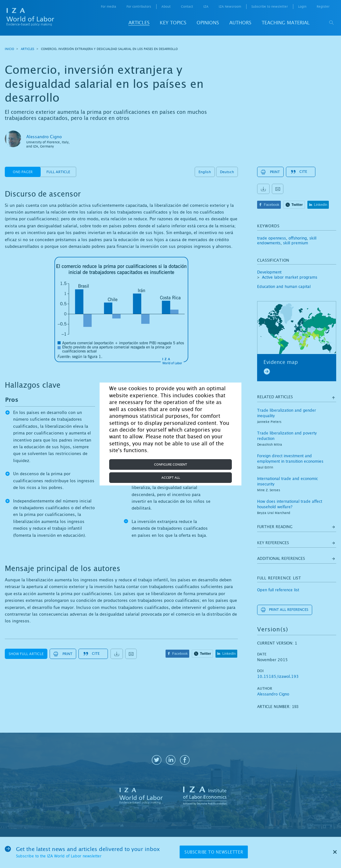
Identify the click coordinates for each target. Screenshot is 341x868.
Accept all (171, 478)
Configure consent (170, 464)
